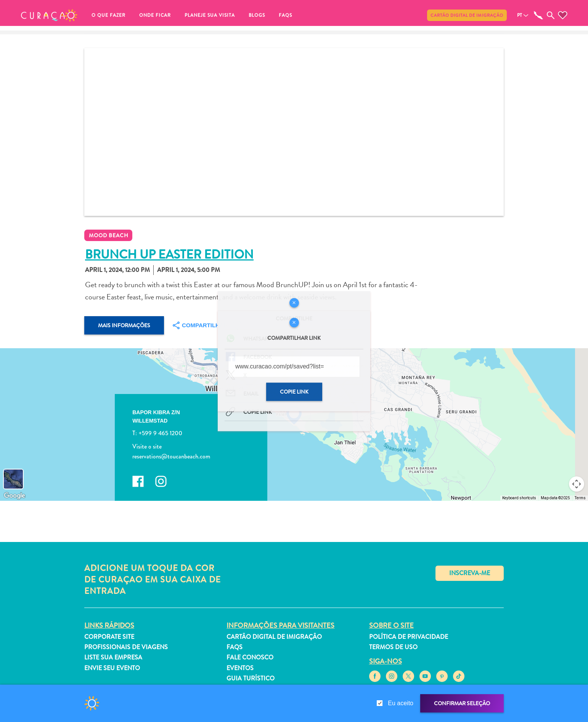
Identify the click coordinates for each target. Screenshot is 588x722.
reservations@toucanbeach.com (171, 456)
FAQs (285, 15)
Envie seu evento (112, 668)
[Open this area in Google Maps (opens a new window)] (14, 496)
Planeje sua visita (210, 15)
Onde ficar (155, 15)
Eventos (240, 668)
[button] (49, 15)
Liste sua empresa (113, 657)
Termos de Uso (393, 647)
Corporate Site (109, 637)
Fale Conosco (250, 657)
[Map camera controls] (577, 484)
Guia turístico (251, 678)
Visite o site (147, 446)
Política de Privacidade (409, 637)
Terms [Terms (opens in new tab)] (580, 498)
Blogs (257, 15)
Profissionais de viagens (126, 647)
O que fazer (108, 15)
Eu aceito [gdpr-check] (401, 703)
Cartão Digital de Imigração (467, 15)
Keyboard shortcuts (519, 498)
